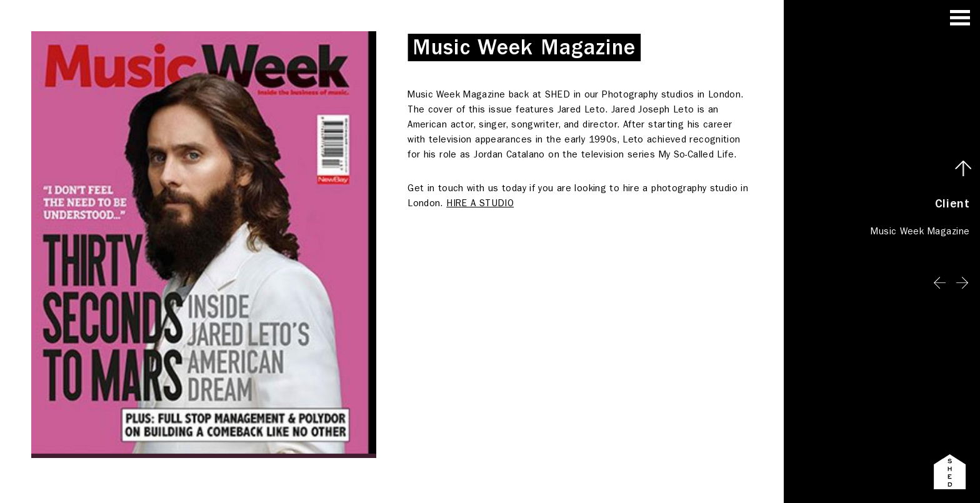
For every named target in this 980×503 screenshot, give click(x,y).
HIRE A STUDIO (480, 203)
